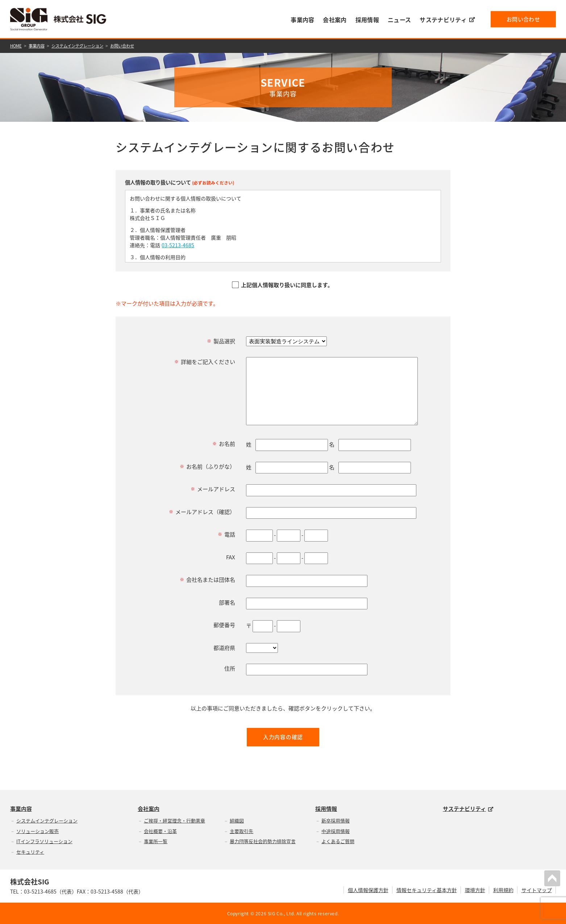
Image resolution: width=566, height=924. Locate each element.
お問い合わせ (523, 19)
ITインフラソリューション (44, 841)
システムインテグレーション (82, 46)
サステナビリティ (447, 20)
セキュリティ (30, 851)
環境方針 (475, 890)
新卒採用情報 (336, 821)
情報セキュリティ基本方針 (427, 890)
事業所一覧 (156, 841)
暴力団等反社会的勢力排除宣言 (263, 841)
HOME (16, 46)
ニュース (399, 20)
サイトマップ (537, 890)
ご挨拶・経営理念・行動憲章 (174, 821)
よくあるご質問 (338, 841)
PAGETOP (553, 878)
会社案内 (335, 20)
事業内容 (302, 20)
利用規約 (503, 890)
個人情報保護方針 (368, 890)
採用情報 (367, 20)
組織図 (237, 821)
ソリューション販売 (38, 831)
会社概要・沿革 (160, 831)
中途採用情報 (336, 831)
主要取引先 (242, 831)
